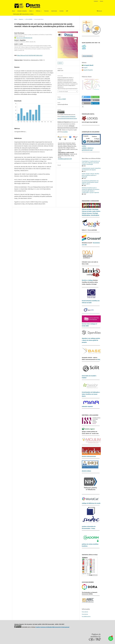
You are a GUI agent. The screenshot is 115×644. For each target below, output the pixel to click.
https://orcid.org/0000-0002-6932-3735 (24, 38)
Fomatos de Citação (63, 91)
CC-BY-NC (65, 132)
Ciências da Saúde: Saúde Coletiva (91, 211)
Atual (13, 11)
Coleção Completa (22, 11)
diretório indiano (86, 471)
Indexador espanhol (87, 406)
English (85, 68)
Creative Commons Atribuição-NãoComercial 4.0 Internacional (52, 627)
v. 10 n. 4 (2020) (29, 19)
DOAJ (99, 359)
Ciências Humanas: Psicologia (90, 213)
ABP (67, 11)
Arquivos (21, 19)
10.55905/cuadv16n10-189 (65, 159)
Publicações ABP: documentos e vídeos (23, 14)
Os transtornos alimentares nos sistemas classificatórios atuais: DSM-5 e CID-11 (90, 182)
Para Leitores (85, 612)
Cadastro (96, 1)
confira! (84, 146)
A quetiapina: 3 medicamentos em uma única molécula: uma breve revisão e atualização (91, 163)
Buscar (99, 11)
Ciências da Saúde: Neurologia (90, 209)
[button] (86, 97)
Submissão (54, 11)
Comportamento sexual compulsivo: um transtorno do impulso (91, 169)
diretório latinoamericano (89, 456)
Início (16, 19)
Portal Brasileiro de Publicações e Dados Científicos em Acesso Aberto (91, 394)
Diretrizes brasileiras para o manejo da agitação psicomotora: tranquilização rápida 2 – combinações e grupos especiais (91, 190)
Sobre (31, 11)
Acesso (101, 1)
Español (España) (88, 70)
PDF (61, 63)
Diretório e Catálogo (87, 280)
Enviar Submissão (87, 56)
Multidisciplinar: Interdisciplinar (91, 215)
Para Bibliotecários (86, 617)
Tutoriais (46, 11)
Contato (61, 11)
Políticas (38, 11)
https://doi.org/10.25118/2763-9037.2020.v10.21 (30, 55)
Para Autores (85, 614)
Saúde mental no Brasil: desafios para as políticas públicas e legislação (91, 175)
